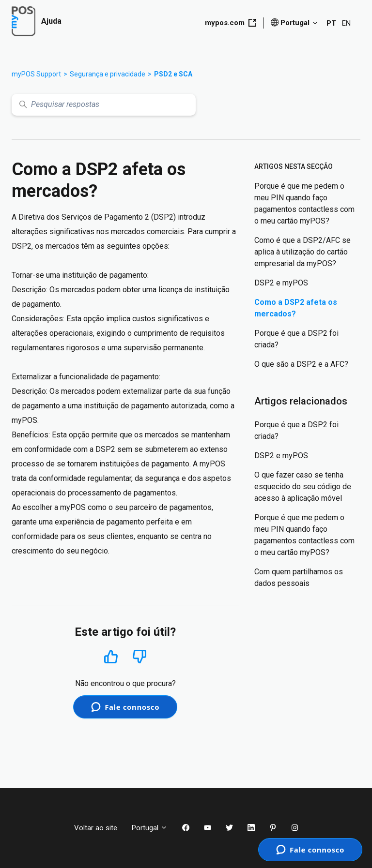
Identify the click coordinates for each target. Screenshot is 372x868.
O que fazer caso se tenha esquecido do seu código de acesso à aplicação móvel (303, 486)
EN (346, 23)
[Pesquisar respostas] (104, 105)
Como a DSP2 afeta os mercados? (296, 308)
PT (331, 23)
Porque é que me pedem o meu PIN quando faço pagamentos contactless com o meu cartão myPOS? (304, 203)
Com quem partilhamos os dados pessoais (299, 577)
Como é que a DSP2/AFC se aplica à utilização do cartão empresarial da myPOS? (302, 252)
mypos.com (231, 23)
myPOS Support (36, 74)
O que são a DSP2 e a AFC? (301, 364)
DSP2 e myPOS (281, 283)
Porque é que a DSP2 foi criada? (296, 339)
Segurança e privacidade (108, 74)
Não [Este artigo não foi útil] (139, 657)
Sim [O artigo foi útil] (111, 656)
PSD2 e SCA (173, 74)
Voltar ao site (96, 828)
